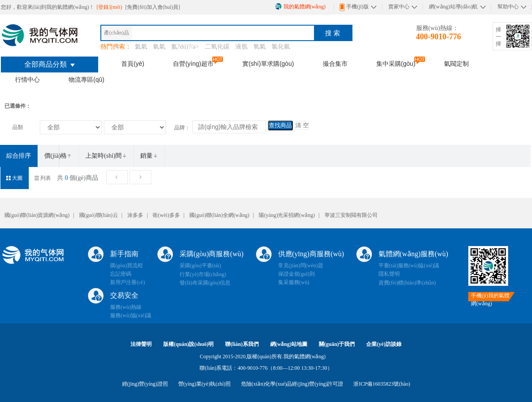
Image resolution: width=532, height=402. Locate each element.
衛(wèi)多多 (166, 215)
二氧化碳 (217, 47)
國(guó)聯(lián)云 (99, 215)
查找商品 (280, 125)
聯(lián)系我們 (242, 344)
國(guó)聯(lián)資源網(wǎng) (37, 215)
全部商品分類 (50, 64)
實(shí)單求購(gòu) (268, 64)
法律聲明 (141, 344)
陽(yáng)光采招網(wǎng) (287, 215)
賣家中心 (399, 7)
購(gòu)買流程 (126, 265)
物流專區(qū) (86, 80)
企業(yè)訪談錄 (384, 344)
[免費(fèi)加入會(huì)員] (153, 7)
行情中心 (27, 80)
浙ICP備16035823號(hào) (382, 384)
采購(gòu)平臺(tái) (200, 265)
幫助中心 (508, 7)
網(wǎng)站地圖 (289, 344)
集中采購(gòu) (396, 64)
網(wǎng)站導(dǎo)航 (454, 7)
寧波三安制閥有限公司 (351, 215)
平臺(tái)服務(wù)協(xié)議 (409, 265)
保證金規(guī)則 (297, 274)
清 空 (302, 125)
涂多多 (135, 215)
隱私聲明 (389, 274)
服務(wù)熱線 (126, 307)
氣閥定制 (456, 64)
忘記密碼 (121, 274)
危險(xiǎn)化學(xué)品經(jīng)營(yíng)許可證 (292, 384)
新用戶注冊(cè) (128, 282)
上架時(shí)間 (106, 156)
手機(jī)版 (354, 7)
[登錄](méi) (110, 7)
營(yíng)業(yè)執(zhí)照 (205, 384)
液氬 (241, 47)
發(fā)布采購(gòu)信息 (205, 283)
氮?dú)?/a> (186, 47)
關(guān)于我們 (337, 344)
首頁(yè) (133, 64)
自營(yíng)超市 (193, 64)
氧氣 (260, 47)
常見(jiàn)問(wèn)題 (301, 265)
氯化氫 (281, 47)
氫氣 (159, 47)
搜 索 (333, 33)
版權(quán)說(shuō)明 (188, 344)
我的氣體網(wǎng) (300, 6)
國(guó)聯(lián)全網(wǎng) (219, 215)
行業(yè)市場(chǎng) (203, 274)
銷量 (149, 156)
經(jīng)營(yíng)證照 (145, 384)
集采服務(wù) (294, 282)
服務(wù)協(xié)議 (131, 315)
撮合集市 (335, 64)
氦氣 (141, 47)
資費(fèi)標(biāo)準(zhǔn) (407, 283)
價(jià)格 (58, 156)
